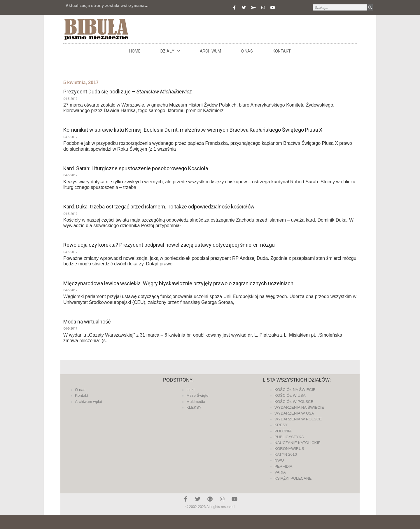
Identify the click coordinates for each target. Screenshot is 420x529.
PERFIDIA (283, 466)
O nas (247, 51)
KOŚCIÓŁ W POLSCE (294, 402)
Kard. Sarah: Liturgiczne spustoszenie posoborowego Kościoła (136, 168)
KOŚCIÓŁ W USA (290, 395)
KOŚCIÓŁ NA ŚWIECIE (295, 390)
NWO (279, 460)
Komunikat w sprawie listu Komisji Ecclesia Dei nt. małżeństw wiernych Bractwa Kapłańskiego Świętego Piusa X (193, 130)
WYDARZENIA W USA (294, 413)
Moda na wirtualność (87, 322)
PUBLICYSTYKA (289, 437)
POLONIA (283, 431)
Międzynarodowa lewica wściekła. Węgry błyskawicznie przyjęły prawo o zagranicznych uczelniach (178, 283)
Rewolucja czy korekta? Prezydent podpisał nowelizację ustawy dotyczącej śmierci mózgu (169, 245)
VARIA (280, 472)
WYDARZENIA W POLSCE (298, 419)
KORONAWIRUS (289, 449)
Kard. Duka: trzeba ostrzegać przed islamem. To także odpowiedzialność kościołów (159, 207)
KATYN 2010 (286, 454)
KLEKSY (194, 407)
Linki (190, 390)
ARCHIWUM (210, 51)
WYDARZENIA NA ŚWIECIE (299, 407)
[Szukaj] (370, 7)
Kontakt (282, 51)
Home (135, 51)
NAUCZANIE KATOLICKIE (297, 443)
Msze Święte (197, 395)
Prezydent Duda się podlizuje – (128, 92)
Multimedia (196, 402)
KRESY (281, 425)
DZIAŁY (170, 51)
